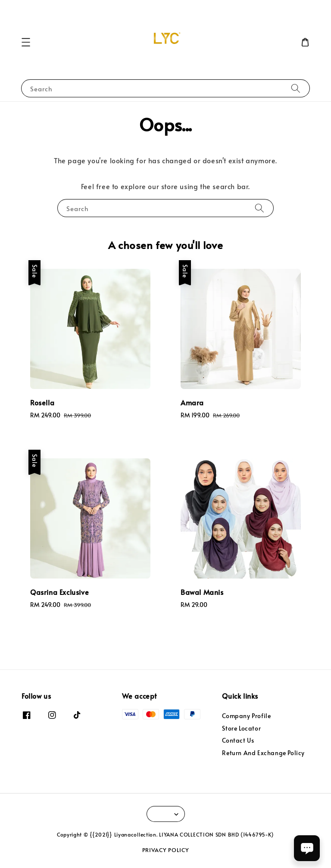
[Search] (296, 88)
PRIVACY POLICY (166, 850)
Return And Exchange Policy (263, 753)
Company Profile (246, 716)
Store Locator (241, 728)
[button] (26, 42)
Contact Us (238, 740)
